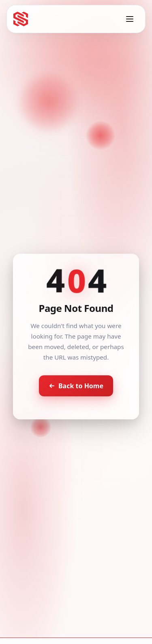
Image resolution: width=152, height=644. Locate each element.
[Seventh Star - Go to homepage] (21, 19)
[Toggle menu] (130, 19)
